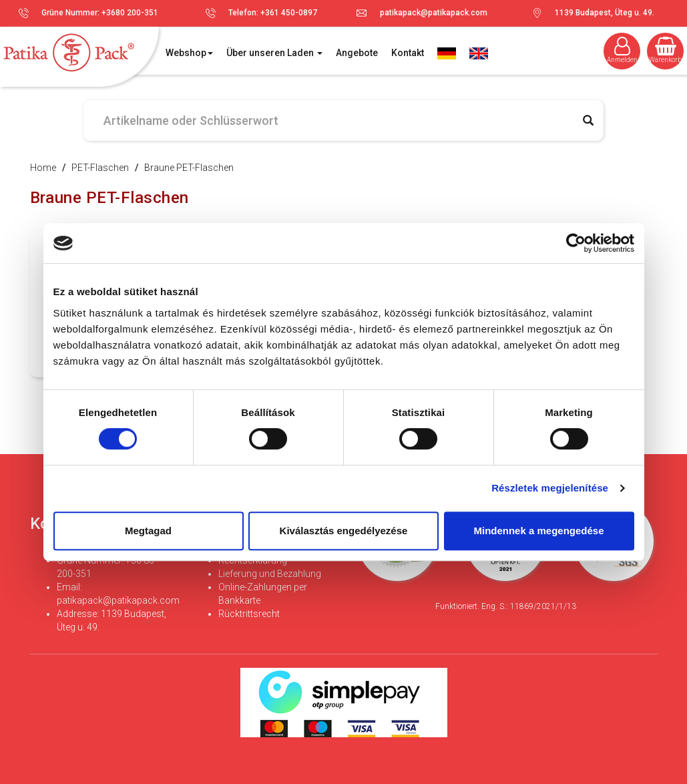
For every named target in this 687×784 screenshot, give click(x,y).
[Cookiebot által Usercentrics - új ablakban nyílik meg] (576, 243)
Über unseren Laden (274, 53)
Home (43, 168)
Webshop (189, 53)
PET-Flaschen (100, 168)
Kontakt (408, 53)
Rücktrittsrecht (249, 614)
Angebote (357, 53)
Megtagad (148, 531)
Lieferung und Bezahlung (270, 574)
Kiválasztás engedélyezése (344, 531)
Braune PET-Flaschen (189, 168)
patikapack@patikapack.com (434, 13)
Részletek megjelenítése (550, 488)
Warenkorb (665, 50)
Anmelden (622, 50)
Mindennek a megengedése (538, 531)
